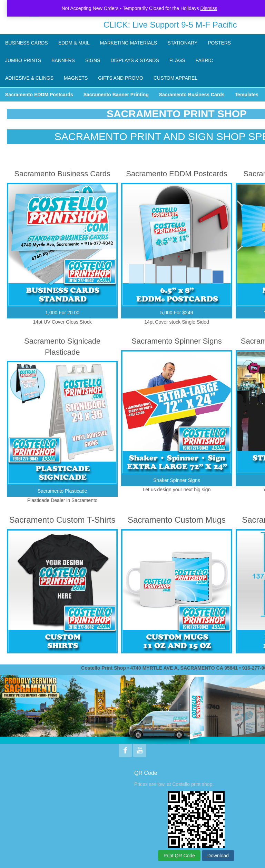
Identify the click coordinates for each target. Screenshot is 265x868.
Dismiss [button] (209, 8)
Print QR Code (179, 856)
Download (218, 856)
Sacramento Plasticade (62, 491)
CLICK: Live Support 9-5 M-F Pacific (170, 25)
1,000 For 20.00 (62, 313)
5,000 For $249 (177, 313)
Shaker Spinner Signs (176, 480)
